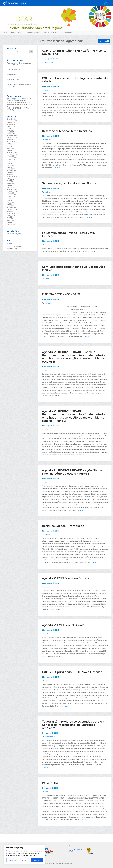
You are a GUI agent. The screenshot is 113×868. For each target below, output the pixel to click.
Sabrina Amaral (50, 737)
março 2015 (11, 224)
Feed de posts (12, 245)
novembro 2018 (12, 154)
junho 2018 (10, 163)
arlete (47, 634)
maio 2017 (10, 184)
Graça (47, 90)
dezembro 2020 (12, 119)
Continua (57, 168)
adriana (47, 279)
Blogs (23, 3)
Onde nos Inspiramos (33, 33)
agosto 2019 (11, 143)
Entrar (106, 3)
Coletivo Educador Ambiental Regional (56, 23)
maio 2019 (10, 149)
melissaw (48, 140)
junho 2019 (10, 147)
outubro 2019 (11, 139)
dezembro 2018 (12, 152)
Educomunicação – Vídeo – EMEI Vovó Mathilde (68, 234)
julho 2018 (10, 162)
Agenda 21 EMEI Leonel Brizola (63, 625)
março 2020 (11, 134)
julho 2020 (10, 128)
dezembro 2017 (12, 171)
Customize (12, 860)
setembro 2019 (12, 141)
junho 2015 (10, 219)
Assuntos (104, 41)
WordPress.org (12, 249)
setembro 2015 (12, 213)
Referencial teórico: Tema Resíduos (67, 131)
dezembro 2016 (12, 189)
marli (46, 792)
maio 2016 (10, 202)
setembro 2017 (12, 176)
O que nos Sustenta (51, 33)
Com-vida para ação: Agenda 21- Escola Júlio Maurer (74, 268)
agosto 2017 (11, 178)
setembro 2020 (12, 125)
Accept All (37, 860)
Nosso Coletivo (17, 33)
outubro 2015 (11, 211)
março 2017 (11, 187)
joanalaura (48, 535)
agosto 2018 (11, 160)
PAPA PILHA (50, 783)
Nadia (47, 245)
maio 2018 (10, 165)
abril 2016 (10, 204)
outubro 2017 (11, 174)
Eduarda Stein (49, 63)
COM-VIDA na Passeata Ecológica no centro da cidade (75, 80)
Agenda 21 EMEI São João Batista (65, 578)
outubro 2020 (11, 123)
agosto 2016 (11, 197)
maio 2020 (10, 132)
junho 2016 (10, 200)
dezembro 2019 (12, 136)
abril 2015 (10, 223)
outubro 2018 (11, 156)
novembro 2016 (12, 191)
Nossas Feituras (67, 33)
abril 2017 (10, 186)
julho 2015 (10, 217)
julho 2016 (10, 199)
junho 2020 (10, 130)
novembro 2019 (12, 138)
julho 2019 (10, 145)
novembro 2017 (12, 173)
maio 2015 (10, 221)
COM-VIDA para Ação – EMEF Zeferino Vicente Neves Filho (74, 52)
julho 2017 (10, 180)
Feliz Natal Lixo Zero (14, 70)
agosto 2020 (11, 126)
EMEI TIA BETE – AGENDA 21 (61, 294)
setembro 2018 (12, 158)
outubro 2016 (11, 193)
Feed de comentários (14, 247)
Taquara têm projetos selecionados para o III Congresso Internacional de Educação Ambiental (74, 725)
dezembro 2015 (12, 208)
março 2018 (11, 169)
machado (48, 303)
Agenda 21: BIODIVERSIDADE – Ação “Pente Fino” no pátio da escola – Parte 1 (72, 472)
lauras (47, 587)
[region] (24, 854)
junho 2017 (10, 182)
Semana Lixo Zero (13, 80)
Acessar (10, 243)
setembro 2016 (12, 195)
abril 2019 (10, 150)
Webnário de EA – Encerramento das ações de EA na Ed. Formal (19, 64)
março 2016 (11, 206)
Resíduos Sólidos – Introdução (63, 526)
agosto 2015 (11, 215)
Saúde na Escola (12, 75)
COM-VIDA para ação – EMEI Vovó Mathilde (72, 672)
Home (6, 33)
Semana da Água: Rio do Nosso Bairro (69, 183)
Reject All (25, 860)
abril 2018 (10, 167)
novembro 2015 (12, 210)
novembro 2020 (12, 121)
